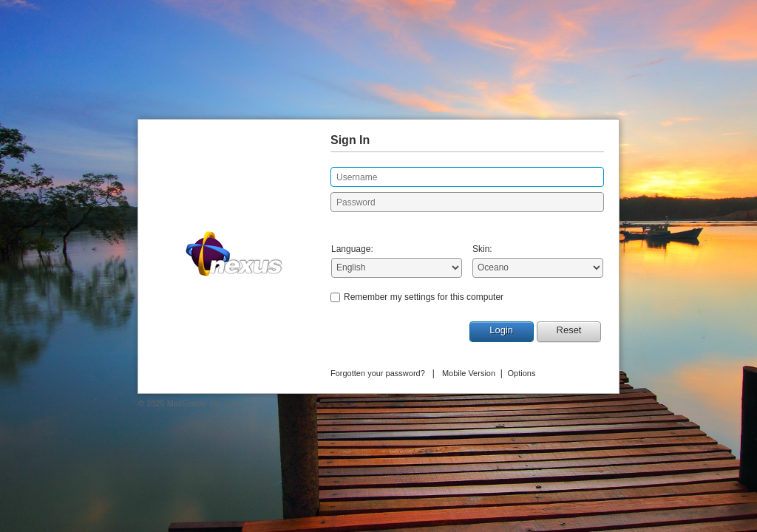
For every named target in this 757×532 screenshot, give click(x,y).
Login (501, 330)
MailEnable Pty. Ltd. (203, 403)
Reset (569, 330)
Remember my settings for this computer (424, 297)
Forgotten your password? (378, 373)
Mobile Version (469, 373)
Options (522, 373)
